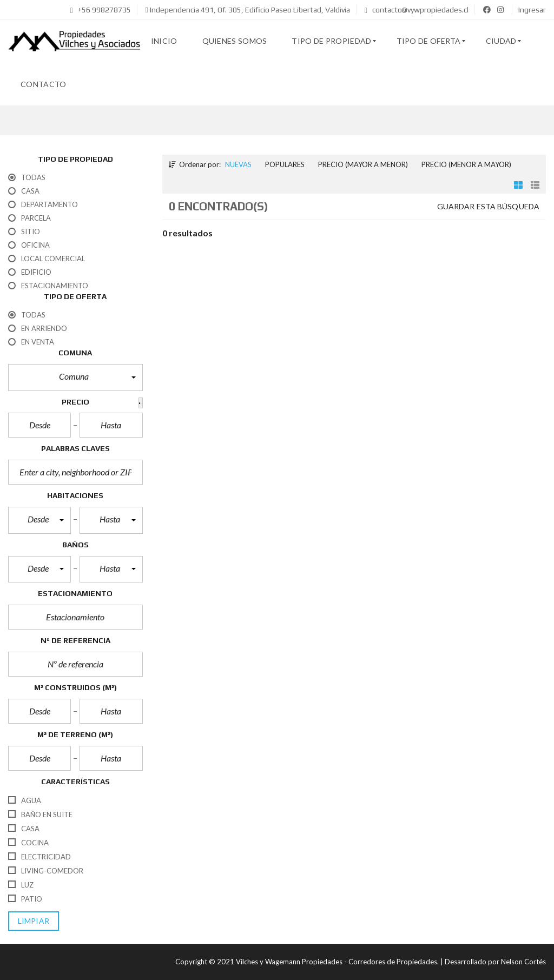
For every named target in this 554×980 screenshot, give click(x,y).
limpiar (34, 921)
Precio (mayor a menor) (363, 164)
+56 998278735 (101, 10)
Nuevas (238, 164)
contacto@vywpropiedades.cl (417, 10)
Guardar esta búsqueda (488, 206)
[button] (75, 378)
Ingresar (532, 10)
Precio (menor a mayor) (466, 164)
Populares (285, 164)
